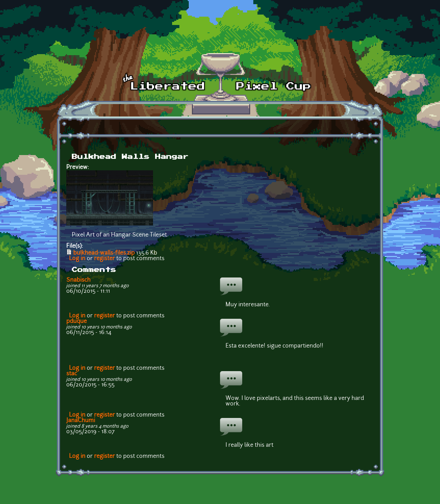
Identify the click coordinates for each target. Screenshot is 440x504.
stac (72, 374)
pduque (77, 322)
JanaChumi (81, 421)
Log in (77, 259)
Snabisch (78, 280)
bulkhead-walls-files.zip (104, 253)
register (104, 259)
